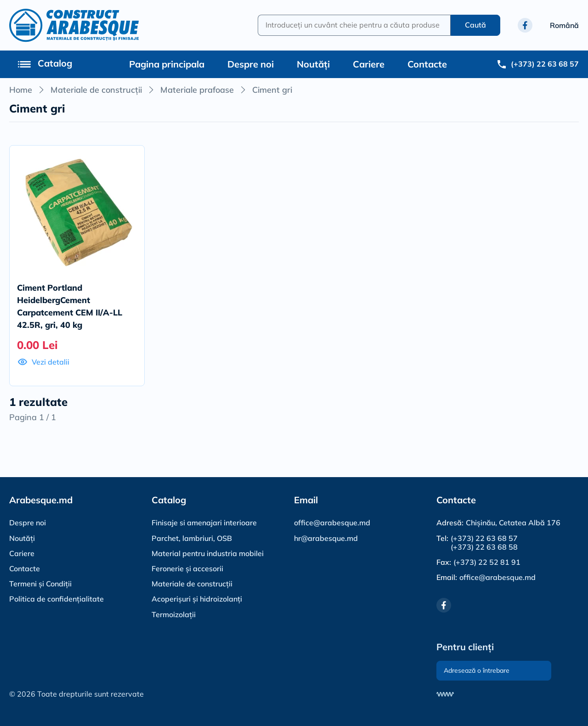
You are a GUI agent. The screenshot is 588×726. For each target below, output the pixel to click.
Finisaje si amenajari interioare (204, 523)
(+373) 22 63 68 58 (484, 547)
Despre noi (251, 64)
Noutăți (313, 64)
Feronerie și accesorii (187, 568)
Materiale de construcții (96, 90)
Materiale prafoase (197, 90)
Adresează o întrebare (477, 670)
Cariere (369, 64)
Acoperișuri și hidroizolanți (197, 599)
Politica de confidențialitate (57, 599)
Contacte (427, 64)
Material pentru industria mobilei (208, 553)
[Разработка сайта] (445, 694)
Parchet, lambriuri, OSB (192, 538)
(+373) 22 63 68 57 (484, 538)
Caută (475, 25)
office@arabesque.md (332, 523)
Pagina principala (167, 64)
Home (21, 90)
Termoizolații (174, 614)
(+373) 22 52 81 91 (487, 562)
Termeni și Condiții (40, 584)
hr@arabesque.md (326, 538)
